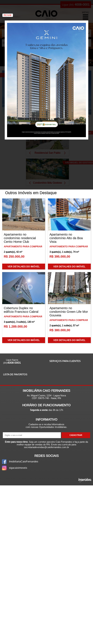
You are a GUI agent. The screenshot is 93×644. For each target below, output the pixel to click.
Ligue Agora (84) (12, 361)
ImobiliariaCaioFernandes (24, 462)
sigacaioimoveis (18, 468)
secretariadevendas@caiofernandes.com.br (47, 447)
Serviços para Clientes (65, 361)
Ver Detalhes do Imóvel (24, 267)
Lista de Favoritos (15, 374)
